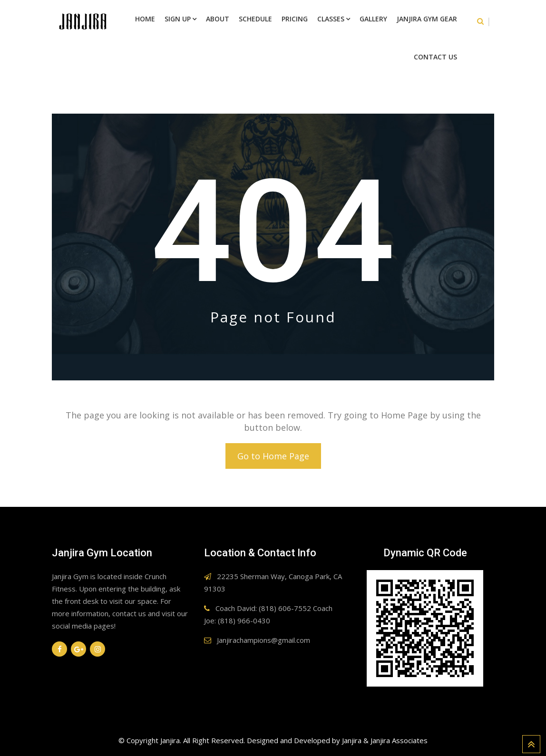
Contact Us (435, 57)
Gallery (373, 19)
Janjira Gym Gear (427, 19)
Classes (331, 19)
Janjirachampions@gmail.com (263, 640)
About (218, 19)
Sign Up (178, 19)
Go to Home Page (273, 456)
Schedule (255, 19)
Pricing (295, 19)
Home (145, 19)
